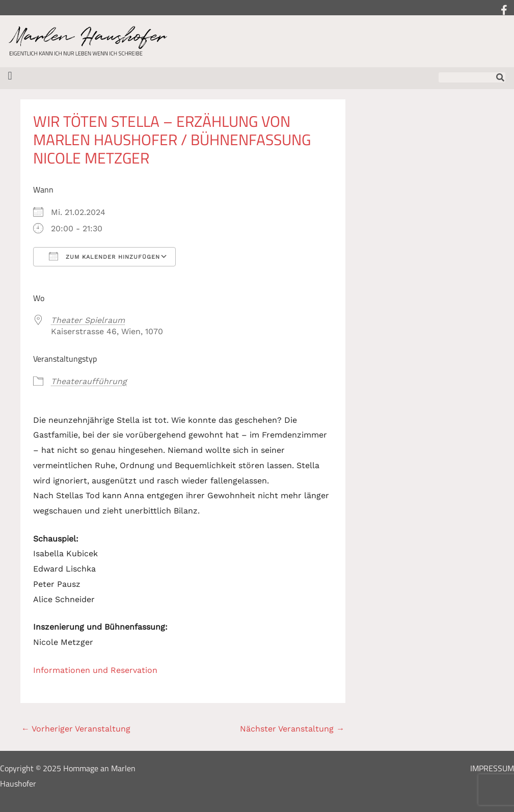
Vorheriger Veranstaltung (76, 729)
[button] (10, 76)
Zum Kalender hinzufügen (104, 256)
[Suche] (500, 77)
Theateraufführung (89, 381)
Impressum (492, 768)
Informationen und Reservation (95, 670)
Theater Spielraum (88, 320)
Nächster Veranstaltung (292, 729)
